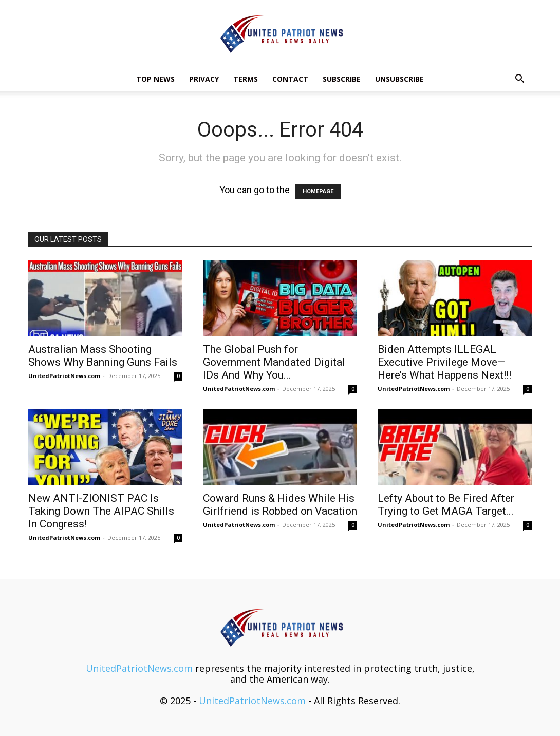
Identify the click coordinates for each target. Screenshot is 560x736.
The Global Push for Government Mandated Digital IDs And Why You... (274, 362)
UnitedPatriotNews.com (64, 376)
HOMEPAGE (318, 191)
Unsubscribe (399, 79)
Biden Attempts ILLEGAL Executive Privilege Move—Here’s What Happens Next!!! (444, 362)
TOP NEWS (155, 79)
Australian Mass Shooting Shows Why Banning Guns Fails (103, 356)
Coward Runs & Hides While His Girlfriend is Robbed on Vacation (280, 505)
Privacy (204, 79)
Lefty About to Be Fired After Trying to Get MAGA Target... (446, 505)
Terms (246, 79)
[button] (519, 79)
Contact (290, 79)
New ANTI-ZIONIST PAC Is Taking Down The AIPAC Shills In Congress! (101, 511)
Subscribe (342, 79)
